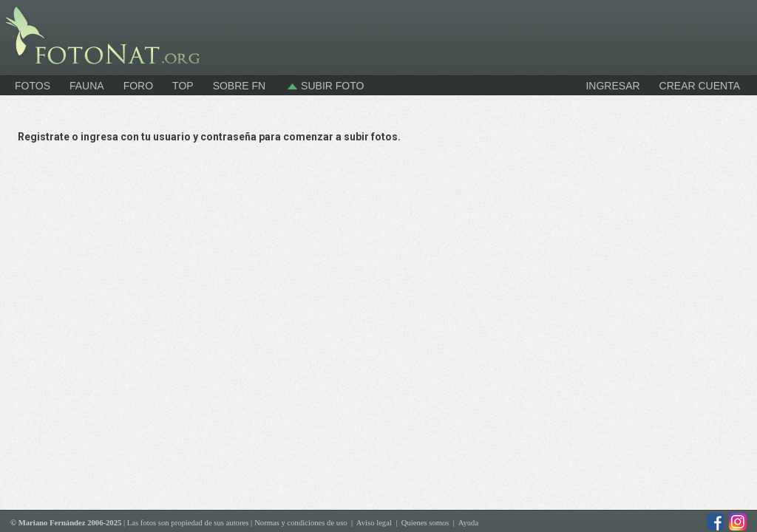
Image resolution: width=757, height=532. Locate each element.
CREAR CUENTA (700, 86)
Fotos (33, 86)
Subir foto (324, 86)
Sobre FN (240, 86)
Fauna (87, 86)
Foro (138, 86)
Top (183, 86)
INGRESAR (612, 86)
